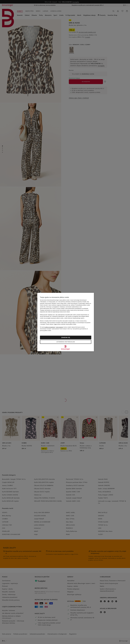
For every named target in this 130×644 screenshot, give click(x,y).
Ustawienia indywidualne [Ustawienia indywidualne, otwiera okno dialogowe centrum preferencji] (66, 342)
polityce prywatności (50, 327)
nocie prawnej (59, 327)
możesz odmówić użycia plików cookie (65, 324)
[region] (66, 322)
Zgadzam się (66, 337)
